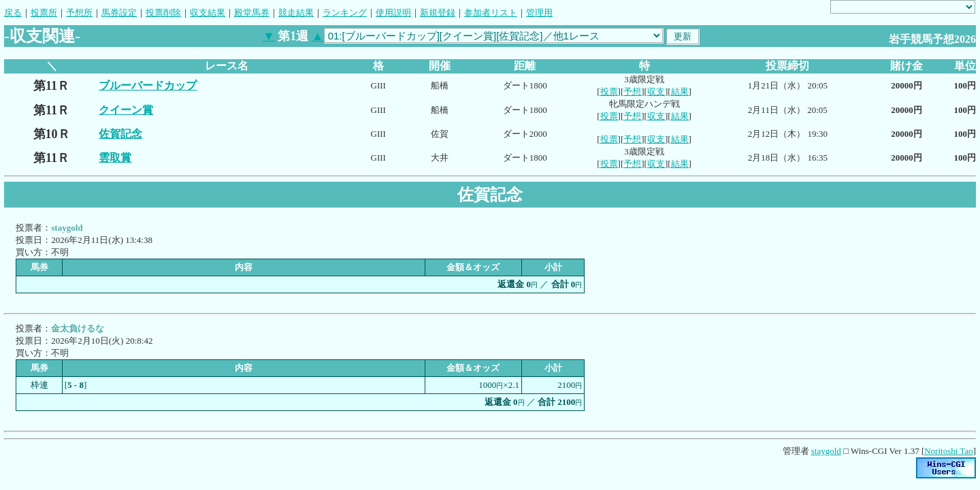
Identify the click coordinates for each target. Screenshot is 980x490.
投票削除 (163, 13)
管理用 (539, 13)
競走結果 (296, 13)
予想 (632, 92)
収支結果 (208, 13)
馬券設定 (119, 13)
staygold (826, 451)
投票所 (44, 13)
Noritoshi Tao (948, 451)
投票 (609, 92)
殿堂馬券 (252, 13)
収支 (656, 92)
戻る (13, 13)
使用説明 (393, 13)
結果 (680, 92)
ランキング (345, 13)
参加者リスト (491, 13)
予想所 (79, 13)
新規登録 (438, 13)
